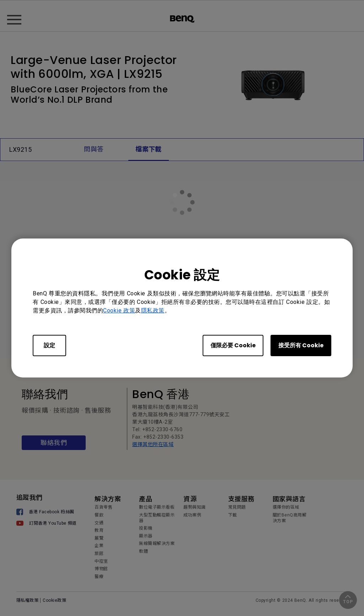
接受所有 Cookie (301, 345)
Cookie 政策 (119, 310)
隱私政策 (153, 310)
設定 (49, 345)
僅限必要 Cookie (233, 345)
